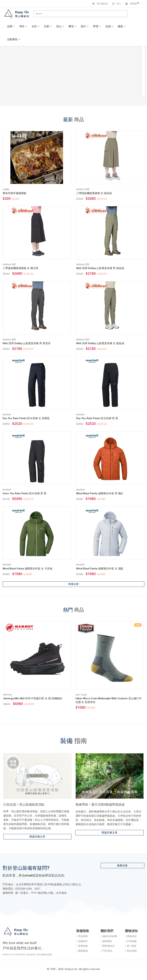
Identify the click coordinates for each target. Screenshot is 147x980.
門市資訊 (106, 951)
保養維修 (82, 946)
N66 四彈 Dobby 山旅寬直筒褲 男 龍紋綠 (100, 268)
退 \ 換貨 (131, 946)
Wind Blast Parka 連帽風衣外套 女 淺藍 (100, 569)
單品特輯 (82, 936)
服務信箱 (122, 865)
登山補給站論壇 (45, 954)
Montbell (7, 415)
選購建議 (82, 951)
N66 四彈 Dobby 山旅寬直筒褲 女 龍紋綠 (100, 343)
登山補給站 (100, 4)
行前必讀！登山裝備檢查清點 (24, 804)
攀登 (73, 26)
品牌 (11, 26)
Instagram (31, 954)
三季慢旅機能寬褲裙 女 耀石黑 (20, 268)
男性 (24, 26)
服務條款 (106, 941)
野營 (97, 26)
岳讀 (110, 26)
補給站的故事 (109, 936)
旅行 (85, 26)
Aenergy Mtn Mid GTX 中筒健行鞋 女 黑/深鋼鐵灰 (33, 698)
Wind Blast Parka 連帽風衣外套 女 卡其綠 (27, 569)
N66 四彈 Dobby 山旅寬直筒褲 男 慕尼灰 (27, 343)
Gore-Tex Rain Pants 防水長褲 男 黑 (24, 493)
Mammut (8, 695)
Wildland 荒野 (83, 189)
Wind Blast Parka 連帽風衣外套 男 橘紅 (100, 493)
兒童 (48, 26)
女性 (36, 26)
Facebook (20, 954)
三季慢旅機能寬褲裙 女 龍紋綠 (94, 193)
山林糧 (6, 189)
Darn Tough (81, 695)
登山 (61, 26)
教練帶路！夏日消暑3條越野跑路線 (100, 804)
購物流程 (131, 936)
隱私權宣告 (108, 946)
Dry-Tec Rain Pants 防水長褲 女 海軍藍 (26, 418)
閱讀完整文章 (37, 837)
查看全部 (74, 584)
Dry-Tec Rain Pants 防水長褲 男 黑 (97, 418)
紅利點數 (131, 941)
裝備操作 (82, 941)
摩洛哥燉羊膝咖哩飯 (14, 193)
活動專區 (14, 39)
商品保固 (131, 951)
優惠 (122, 26)
